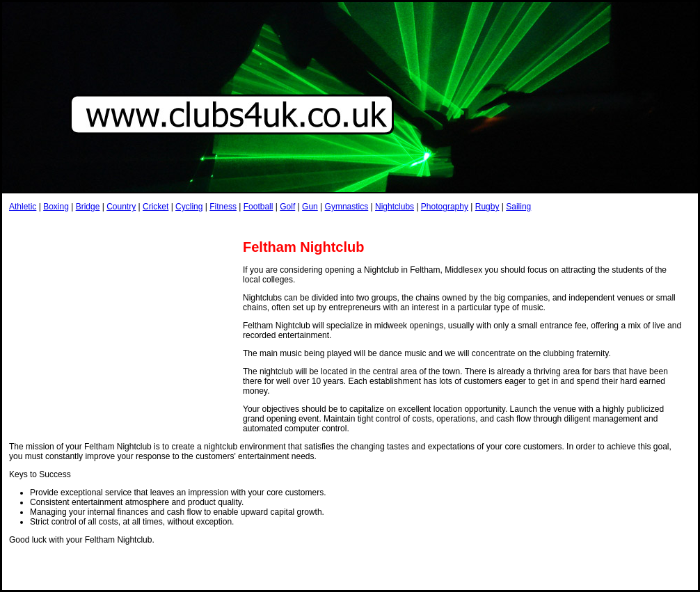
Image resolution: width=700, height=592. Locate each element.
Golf (287, 207)
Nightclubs (395, 207)
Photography (445, 207)
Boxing (56, 207)
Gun (310, 207)
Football (258, 207)
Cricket (156, 207)
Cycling (189, 207)
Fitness (223, 207)
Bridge (88, 207)
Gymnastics (347, 207)
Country (121, 207)
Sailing (518, 207)
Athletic (23, 207)
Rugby (487, 207)
